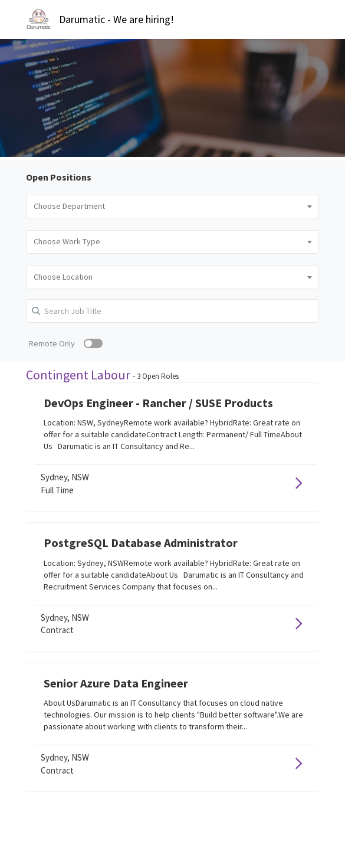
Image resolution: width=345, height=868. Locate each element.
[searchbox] (172, 207)
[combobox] (172, 207)
